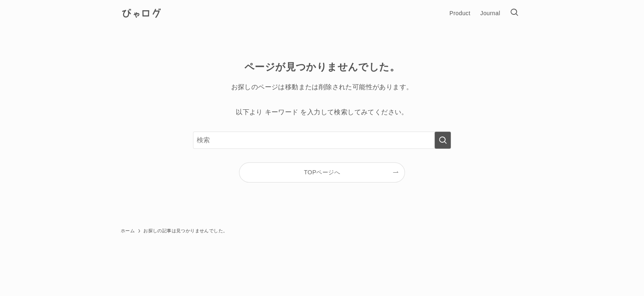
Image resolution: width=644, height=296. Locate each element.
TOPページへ (322, 172)
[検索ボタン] (514, 13)
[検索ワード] (322, 140)
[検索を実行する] (443, 140)
